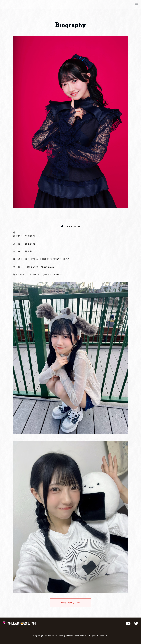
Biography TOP (71, 603)
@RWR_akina (73, 226)
